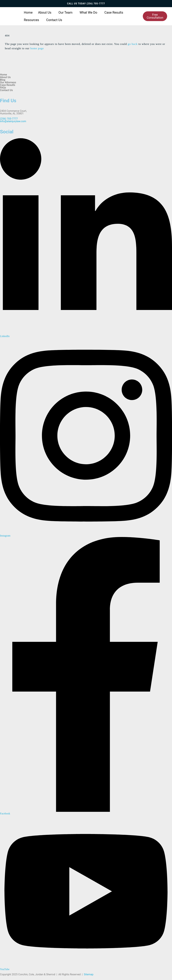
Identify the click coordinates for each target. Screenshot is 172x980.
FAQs (3, 88)
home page (37, 48)
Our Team (65, 12)
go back (133, 44)
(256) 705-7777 (96, 4)
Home (28, 12)
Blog (3, 80)
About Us (45, 12)
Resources (31, 20)
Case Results (114, 12)
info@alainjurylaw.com (13, 121)
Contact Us (54, 20)
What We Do (88, 12)
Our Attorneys (8, 82)
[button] (46, 12)
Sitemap (89, 974)
